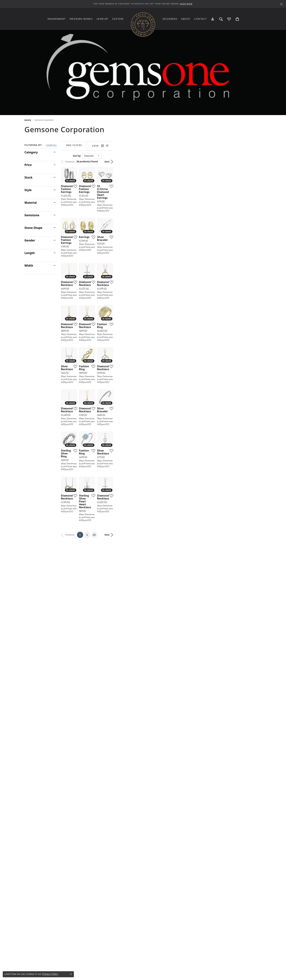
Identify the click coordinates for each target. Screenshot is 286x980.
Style (28, 190)
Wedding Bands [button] (81, 19)
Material (31, 203)
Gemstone (32, 215)
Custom (118, 19)
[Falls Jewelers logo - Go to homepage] (143, 24)
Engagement (57, 19)
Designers (170, 19)
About (186, 19)
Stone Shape (33, 228)
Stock (28, 177)
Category (31, 152)
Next (255, 162)
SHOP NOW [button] (186, 4)
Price (28, 165)
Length (30, 253)
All (168, 837)
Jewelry (28, 120)
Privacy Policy (50, 974)
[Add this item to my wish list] (124, 236)
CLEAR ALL (51, 145)
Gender (30, 240)
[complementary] (260, 960)
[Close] (281, 4)
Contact (200, 19)
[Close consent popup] (71, 974)
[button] (213, 19)
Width (29, 266)
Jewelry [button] (102, 19)
